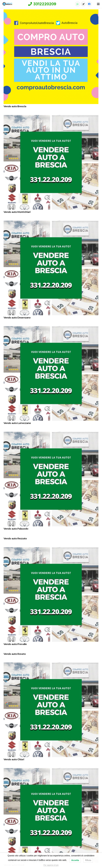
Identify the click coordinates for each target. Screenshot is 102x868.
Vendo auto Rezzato (15, 539)
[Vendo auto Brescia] (51, 57)
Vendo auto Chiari (14, 759)
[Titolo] (83, 4)
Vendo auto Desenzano (17, 318)
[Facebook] (89, 4)
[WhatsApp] (78, 4)
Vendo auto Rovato (15, 654)
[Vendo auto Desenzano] (51, 268)
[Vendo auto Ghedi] (51, 815)
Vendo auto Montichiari (17, 212)
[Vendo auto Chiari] (51, 710)
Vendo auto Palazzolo (16, 529)
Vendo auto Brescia (15, 106)
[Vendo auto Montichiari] (51, 162)
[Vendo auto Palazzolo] (51, 479)
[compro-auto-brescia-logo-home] (7, 4)
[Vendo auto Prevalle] (51, 594)
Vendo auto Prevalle (15, 644)
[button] (98, 4)
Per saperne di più (51, 865)
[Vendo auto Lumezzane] (51, 373)
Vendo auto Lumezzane (17, 423)
